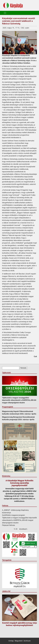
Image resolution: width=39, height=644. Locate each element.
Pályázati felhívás (9, 525)
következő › (23, 529)
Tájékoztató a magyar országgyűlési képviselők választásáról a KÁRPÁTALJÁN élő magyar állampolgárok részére (19, 400)
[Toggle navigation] (5, 13)
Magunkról (19, 641)
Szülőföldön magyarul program (13, 515)
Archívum (27, 641)
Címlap (11, 641)
